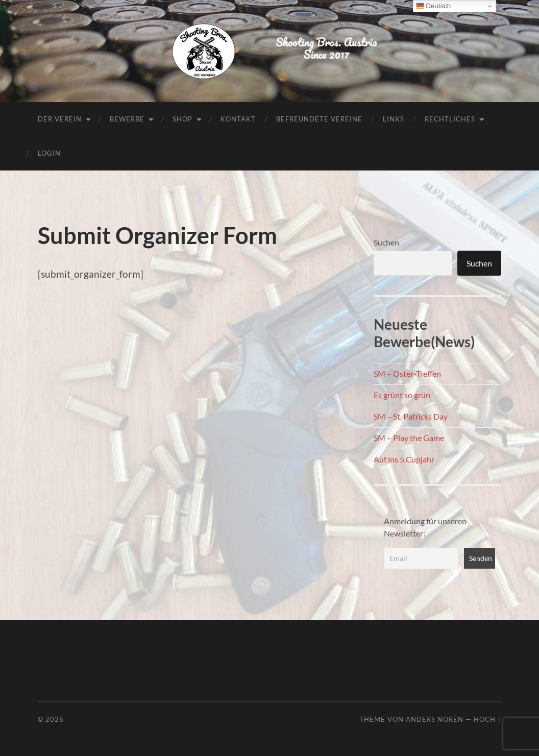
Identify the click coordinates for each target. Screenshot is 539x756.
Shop (182, 119)
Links (394, 119)
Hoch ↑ (487, 719)
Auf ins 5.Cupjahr (404, 459)
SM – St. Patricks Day (411, 416)
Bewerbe (127, 119)
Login (49, 153)
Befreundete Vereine (319, 119)
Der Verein (60, 119)
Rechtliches (450, 119)
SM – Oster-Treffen (407, 373)
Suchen (386, 242)
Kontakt (238, 119)
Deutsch (434, 6)
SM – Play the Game (409, 438)
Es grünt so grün (402, 395)
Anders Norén (435, 719)
